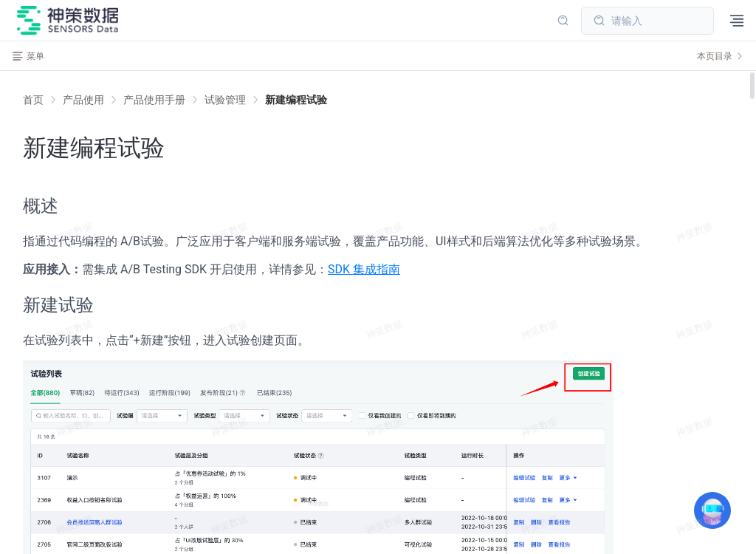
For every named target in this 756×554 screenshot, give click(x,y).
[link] (83, 100)
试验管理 (225, 100)
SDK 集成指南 (364, 269)
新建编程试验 (296, 100)
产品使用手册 (154, 100)
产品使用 (83, 100)
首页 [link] (33, 100)
